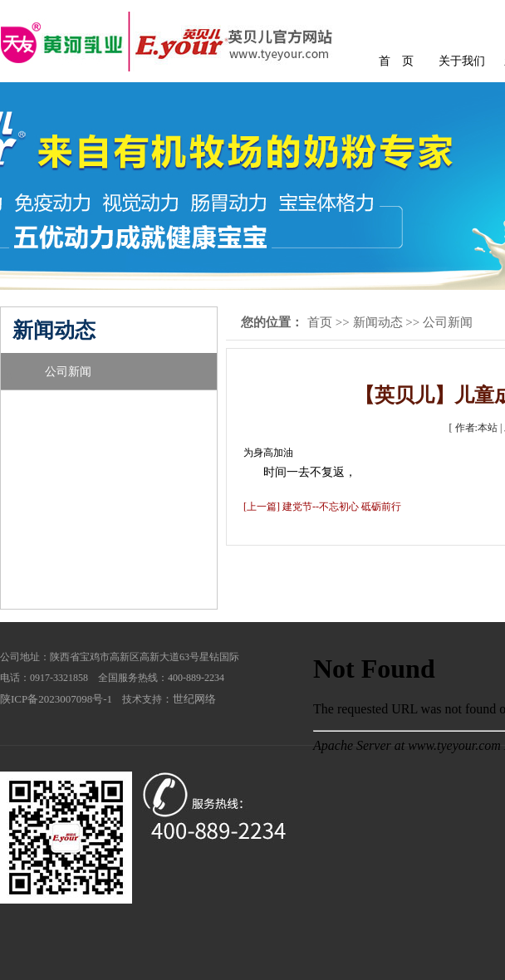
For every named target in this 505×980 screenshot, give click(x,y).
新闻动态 (378, 322)
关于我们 (462, 61)
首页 (320, 322)
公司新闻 (68, 372)
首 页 (396, 61)
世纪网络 (194, 699)
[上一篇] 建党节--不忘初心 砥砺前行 (322, 507)
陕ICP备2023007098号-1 (56, 699)
